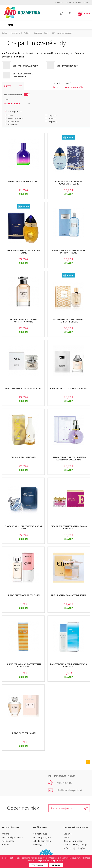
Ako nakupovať (40, 834)
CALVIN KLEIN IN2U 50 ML (23, 457)
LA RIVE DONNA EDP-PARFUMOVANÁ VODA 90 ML (69, 665)
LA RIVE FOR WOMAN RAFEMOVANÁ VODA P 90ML (23, 665)
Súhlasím (56, 865)
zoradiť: (68, 83)
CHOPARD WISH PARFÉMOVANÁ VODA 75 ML (23, 527)
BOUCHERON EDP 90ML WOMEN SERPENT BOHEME (69, 320)
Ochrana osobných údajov (76, 845)
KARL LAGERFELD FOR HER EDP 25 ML (23, 388)
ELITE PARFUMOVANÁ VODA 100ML (69, 595)
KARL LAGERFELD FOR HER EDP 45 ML (69, 388)
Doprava (59, 2)
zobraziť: (56, 83)
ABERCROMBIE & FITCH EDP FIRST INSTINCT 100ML (69, 251)
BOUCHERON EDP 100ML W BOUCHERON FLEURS (69, 183)
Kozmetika (16, 33)
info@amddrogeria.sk (69, 790)
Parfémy (27, 33)
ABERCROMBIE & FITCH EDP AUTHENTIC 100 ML (23, 320)
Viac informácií (39, 865)
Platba (68, 2)
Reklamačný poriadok (73, 841)
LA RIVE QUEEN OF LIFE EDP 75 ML (23, 595)
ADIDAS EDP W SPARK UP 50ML (23, 181)
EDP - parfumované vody (62, 33)
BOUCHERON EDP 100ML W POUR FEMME (23, 251)
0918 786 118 (64, 783)
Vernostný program (42, 837)
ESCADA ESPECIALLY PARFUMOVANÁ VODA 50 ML (69, 527)
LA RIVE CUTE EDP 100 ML (23, 733)
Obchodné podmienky (12, 837)
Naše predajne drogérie (75, 848)
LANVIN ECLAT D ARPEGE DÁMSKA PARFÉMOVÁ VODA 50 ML (69, 458)
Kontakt (77, 2)
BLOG (85, 2)
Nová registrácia (40, 845)
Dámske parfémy (41, 33)
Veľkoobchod (8, 841)
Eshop (5, 33)
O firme (6, 834)
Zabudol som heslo (42, 841)
